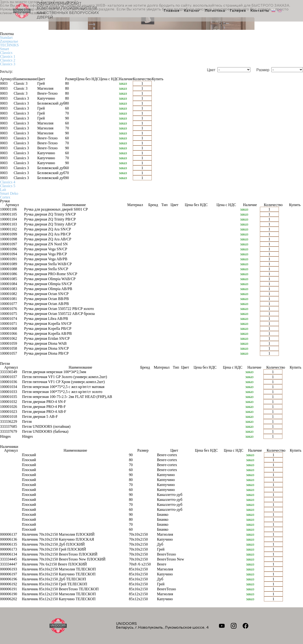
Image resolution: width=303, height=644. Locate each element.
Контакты (260, 11)
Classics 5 (8, 186)
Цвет (211, 70)
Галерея (238, 11)
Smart (4, 49)
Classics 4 (8, 182)
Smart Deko (9, 193)
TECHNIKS (9, 45)
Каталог (192, 11)
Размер (263, 70)
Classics (6, 53)
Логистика (215, 11)
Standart (6, 37)
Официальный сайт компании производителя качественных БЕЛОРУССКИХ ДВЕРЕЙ (56, 11)
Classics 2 (8, 60)
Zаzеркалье (9, 41)
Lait (3, 190)
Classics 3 (8, 64)
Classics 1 (8, 56)
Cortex (5, 197)
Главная (172, 11)
